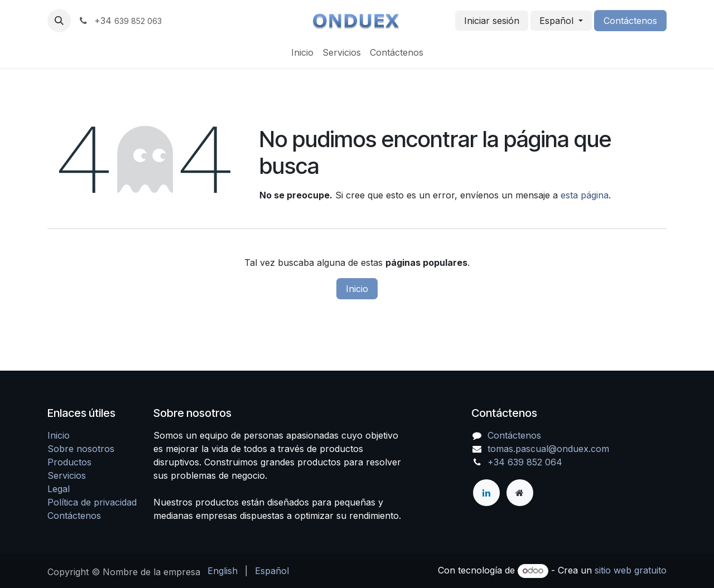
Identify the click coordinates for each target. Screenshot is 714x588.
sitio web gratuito (631, 570)
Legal (59, 489)
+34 (120, 21)
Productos (69, 462)
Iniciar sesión (492, 21)
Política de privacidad (92, 502)
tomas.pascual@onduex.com (548, 449)
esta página (585, 195)
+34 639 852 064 (525, 462)
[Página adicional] (520, 493)
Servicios (67, 475)
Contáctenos (630, 21)
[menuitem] (302, 52)
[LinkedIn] (486, 493)
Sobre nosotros (81, 449)
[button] (59, 21)
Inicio (357, 289)
